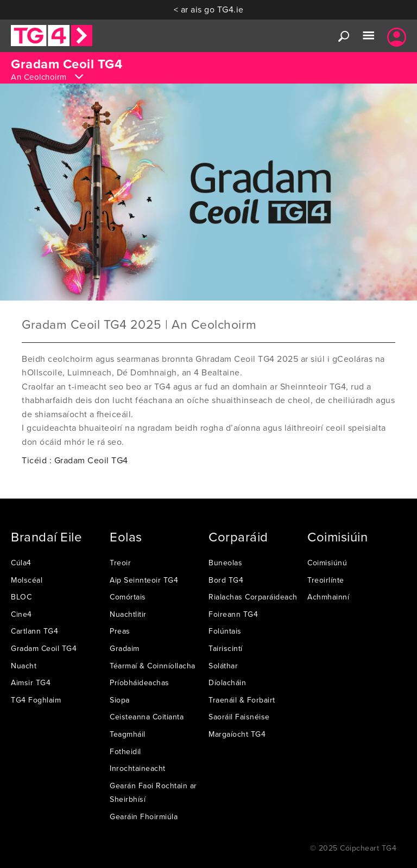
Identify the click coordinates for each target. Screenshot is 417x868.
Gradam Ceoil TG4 (44, 648)
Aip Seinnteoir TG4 (144, 580)
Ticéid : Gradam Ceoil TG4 (75, 460)
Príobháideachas (140, 682)
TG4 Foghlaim (36, 700)
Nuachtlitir (128, 614)
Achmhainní (328, 597)
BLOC (21, 597)
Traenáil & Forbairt (242, 700)
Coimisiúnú (327, 563)
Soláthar (223, 666)
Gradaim (125, 648)
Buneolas (225, 563)
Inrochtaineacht (138, 768)
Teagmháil (128, 734)
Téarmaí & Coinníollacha (153, 666)
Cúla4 (21, 563)
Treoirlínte (326, 580)
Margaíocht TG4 (237, 734)
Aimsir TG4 (31, 682)
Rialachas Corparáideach (253, 597)
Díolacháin (227, 682)
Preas (120, 631)
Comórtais (128, 597)
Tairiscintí (226, 648)
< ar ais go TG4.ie (209, 9)
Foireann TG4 (233, 614)
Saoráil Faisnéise (239, 717)
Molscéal (27, 580)
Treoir (120, 563)
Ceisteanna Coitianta (147, 717)
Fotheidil (125, 751)
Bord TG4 (226, 580)
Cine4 (21, 614)
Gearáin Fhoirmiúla (144, 816)
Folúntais (225, 631)
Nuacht (24, 666)
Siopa (120, 700)
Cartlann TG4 (34, 631)
